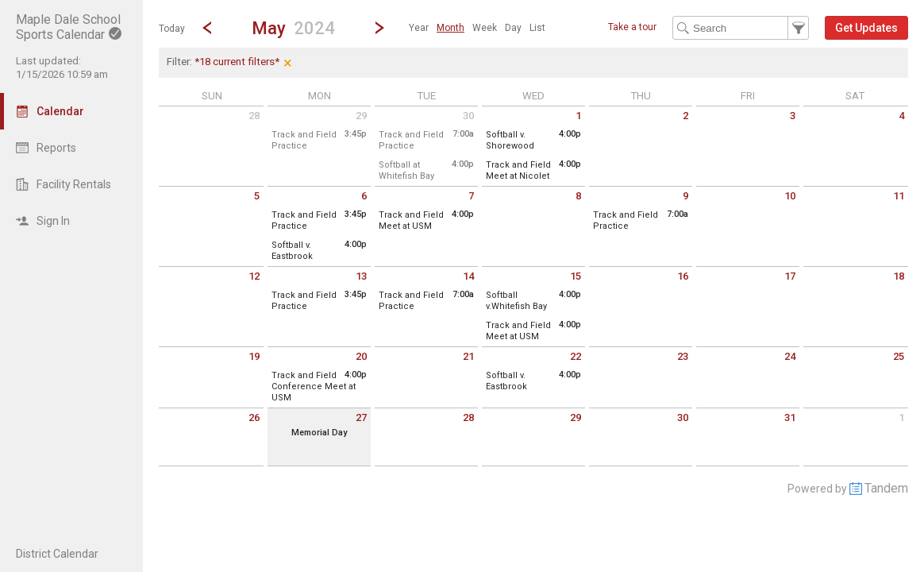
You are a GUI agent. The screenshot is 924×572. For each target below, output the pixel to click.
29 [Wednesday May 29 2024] (576, 417)
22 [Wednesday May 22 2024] (576, 356)
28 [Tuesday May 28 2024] (468, 417)
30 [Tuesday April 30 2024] (468, 116)
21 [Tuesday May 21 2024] (468, 356)
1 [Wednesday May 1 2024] (578, 116)
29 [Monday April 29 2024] (361, 116)
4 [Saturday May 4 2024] (901, 116)
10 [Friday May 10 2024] (790, 196)
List (537, 28)
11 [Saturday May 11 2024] (899, 196)
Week (485, 28)
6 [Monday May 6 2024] (364, 196)
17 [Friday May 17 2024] (790, 276)
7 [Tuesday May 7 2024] (471, 196)
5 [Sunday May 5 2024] (257, 196)
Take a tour (632, 27)
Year (419, 28)
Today (172, 29)
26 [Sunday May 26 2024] (254, 417)
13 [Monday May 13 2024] (361, 276)
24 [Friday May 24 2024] (790, 356)
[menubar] (477, 28)
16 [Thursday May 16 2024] (683, 276)
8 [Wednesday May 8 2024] (578, 196)
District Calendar (57, 554)
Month (450, 28)
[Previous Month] (207, 28)
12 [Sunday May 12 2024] (254, 276)
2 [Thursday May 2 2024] (685, 116)
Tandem (886, 488)
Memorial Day (319, 433)
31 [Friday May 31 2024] (790, 417)
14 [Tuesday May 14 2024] (468, 276)
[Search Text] (741, 28)
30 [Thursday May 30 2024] (683, 417)
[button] (293, 27)
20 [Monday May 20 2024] (361, 356)
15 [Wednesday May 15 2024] (576, 276)
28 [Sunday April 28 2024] (254, 116)
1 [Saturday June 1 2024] (901, 417)
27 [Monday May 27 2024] (361, 417)
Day (513, 28)
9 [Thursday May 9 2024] (685, 196)
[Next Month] (379, 28)
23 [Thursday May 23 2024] (683, 356)
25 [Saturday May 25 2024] (899, 356)
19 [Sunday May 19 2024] (254, 356)
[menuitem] (419, 28)
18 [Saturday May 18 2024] (899, 276)
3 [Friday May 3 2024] (793, 116)
